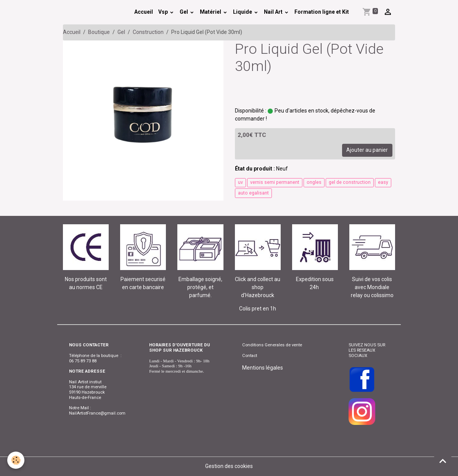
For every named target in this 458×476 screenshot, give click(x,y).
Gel (184, 12)
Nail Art (274, 12)
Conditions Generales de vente (272, 345)
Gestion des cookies (229, 466)
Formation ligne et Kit (322, 12)
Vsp (164, 12)
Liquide (243, 12)
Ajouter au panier (367, 150)
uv (240, 182)
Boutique (99, 32)
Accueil (144, 12)
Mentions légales (263, 368)
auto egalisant (253, 193)
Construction (148, 32)
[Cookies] (16, 460)
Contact (250, 355)
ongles (314, 182)
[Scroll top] (443, 461)
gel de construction (350, 182)
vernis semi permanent (275, 182)
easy (383, 182)
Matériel (211, 12)
